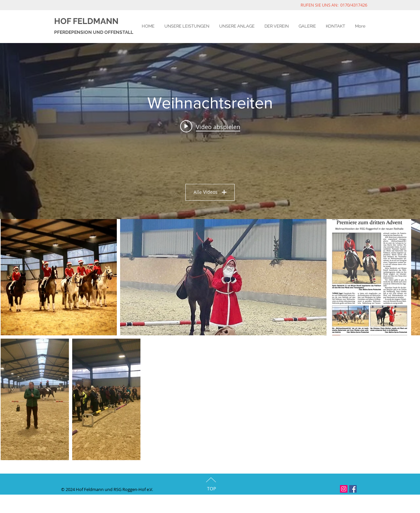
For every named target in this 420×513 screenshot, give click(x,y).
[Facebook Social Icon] (353, 489)
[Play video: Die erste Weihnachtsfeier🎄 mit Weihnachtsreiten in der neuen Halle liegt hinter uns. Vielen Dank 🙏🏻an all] (210, 126)
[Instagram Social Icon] (344, 489)
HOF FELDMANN (86, 21)
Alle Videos (210, 192)
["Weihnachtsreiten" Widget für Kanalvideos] (210, 131)
